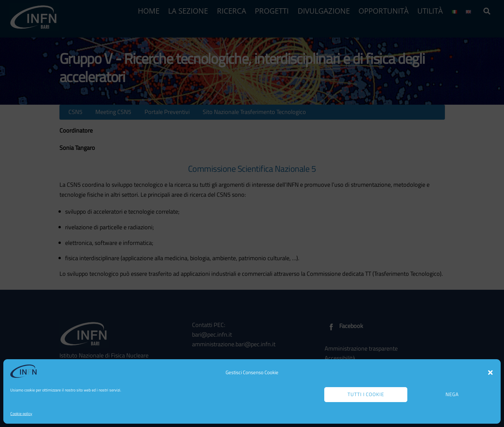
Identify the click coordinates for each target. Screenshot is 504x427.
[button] (490, 373)
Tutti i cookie (366, 394)
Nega (452, 394)
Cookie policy (21, 414)
